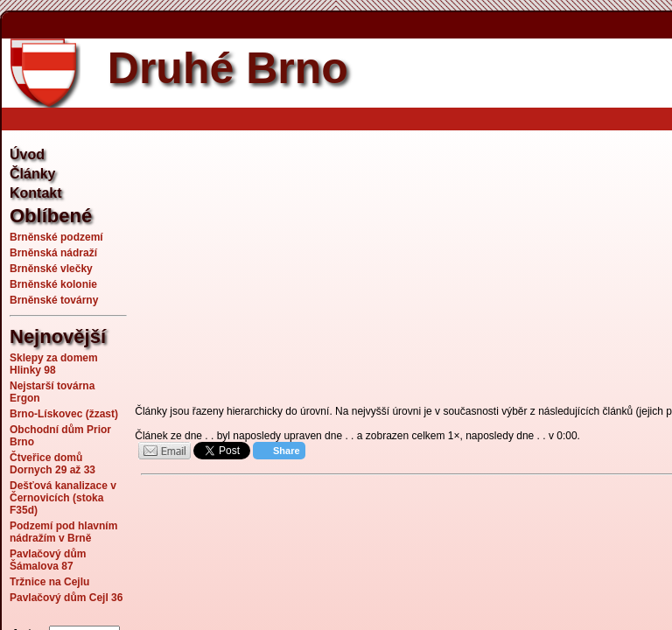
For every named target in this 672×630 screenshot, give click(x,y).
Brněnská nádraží (53, 253)
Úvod (27, 154)
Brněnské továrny (54, 300)
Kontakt (36, 193)
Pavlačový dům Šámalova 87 (48, 560)
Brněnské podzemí (56, 237)
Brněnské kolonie (53, 284)
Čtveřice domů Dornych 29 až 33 (52, 464)
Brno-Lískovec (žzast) (64, 414)
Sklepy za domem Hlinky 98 (54, 364)
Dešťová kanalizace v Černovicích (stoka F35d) (63, 498)
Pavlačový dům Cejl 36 (66, 598)
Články (32, 174)
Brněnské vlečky (51, 269)
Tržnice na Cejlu (49, 582)
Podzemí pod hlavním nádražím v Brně (63, 532)
